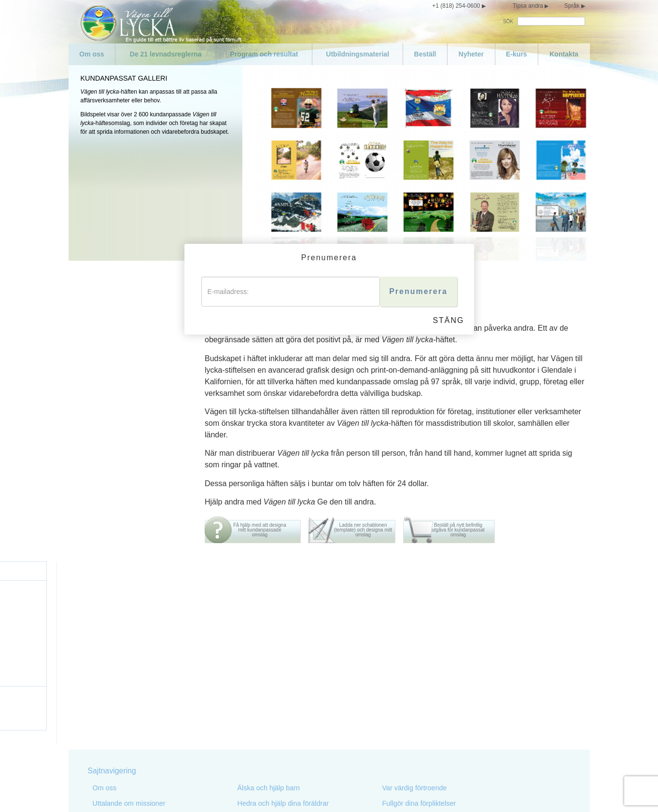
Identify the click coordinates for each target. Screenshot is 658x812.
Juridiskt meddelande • (460, 792)
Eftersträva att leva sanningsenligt (290, 650)
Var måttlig (109, 728)
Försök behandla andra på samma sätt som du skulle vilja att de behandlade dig (449, 708)
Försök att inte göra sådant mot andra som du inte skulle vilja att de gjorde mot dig (448, 685)
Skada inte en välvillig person (282, 720)
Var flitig (395, 635)
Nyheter (471, 54)
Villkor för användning (400, 792)
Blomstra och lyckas (413, 728)
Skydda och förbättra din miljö (283, 735)
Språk (572, 6)
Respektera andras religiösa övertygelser (446, 666)
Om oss (91, 54)
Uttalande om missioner (129, 619)
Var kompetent (405, 650)
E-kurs (517, 54)
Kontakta (564, 54)
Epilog (392, 743)
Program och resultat (264, 54)
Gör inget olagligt (264, 681)
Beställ (425, 54)
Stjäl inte (251, 751)
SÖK (508, 21)
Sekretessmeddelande (341, 792)
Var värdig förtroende (415, 604)
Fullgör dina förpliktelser (419, 619)
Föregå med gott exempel (277, 635)
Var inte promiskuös (123, 743)
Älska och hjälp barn (269, 604)
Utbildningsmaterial (357, 54)
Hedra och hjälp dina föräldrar (283, 619)
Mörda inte (254, 666)
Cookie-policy (506, 792)
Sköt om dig (111, 712)
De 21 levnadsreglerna (166, 54)
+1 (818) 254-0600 (456, 6)
